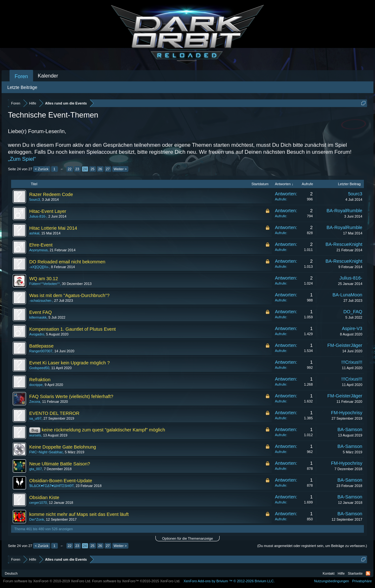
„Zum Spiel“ (22, 159)
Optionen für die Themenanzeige (187, 538)
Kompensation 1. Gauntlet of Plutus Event (72, 329)
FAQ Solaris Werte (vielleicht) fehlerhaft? (71, 396)
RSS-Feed (368, 573)
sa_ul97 (35, 418)
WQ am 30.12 (44, 279)
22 (70, 169)
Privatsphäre (362, 581)
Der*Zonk (37, 519)
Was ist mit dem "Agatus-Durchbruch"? (69, 295)
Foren (21, 76)
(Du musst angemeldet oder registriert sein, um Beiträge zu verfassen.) (312, 546)
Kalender (48, 76)
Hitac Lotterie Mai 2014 (53, 228)
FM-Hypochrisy (347, 413)
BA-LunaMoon (347, 295)
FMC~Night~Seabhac (46, 452)
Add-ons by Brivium (229, 581)
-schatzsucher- (41, 301)
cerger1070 (38, 503)
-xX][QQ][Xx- (39, 267)
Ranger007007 (41, 351)
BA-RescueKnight (344, 244)
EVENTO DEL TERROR (54, 413)
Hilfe (341, 573)
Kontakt (328, 573)
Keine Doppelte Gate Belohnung (63, 447)
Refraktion (40, 380)
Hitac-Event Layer (48, 211)
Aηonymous (38, 250)
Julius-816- (38, 216)
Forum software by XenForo (47, 581)
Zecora (35, 402)
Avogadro (37, 334)
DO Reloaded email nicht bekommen (67, 262)
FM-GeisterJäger (345, 345)
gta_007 (36, 469)
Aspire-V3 (352, 328)
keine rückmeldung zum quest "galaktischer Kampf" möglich (103, 430)
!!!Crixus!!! (352, 362)
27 (108, 169)
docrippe (36, 385)
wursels (35, 435)
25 (92, 169)
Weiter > (120, 169)
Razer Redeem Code (51, 194)
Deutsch (11, 573)
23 (77, 169)
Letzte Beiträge (22, 87)
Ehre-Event (41, 245)
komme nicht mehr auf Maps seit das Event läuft (79, 514)
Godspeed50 (39, 368)
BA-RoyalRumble (344, 211)
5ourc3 (35, 199)
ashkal (34, 233)
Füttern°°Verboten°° (44, 284)
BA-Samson (350, 429)
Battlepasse (41, 346)
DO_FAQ (353, 312)
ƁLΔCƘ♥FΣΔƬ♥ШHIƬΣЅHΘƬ (51, 486)
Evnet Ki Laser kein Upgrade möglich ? (69, 363)
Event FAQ (41, 312)
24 (85, 169)
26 (100, 169)
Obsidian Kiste (44, 497)
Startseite (355, 573)
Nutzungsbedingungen (331, 581)
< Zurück (41, 169)
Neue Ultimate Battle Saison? (60, 464)
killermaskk (38, 317)
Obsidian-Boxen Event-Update (61, 481)
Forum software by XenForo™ (136, 581)
